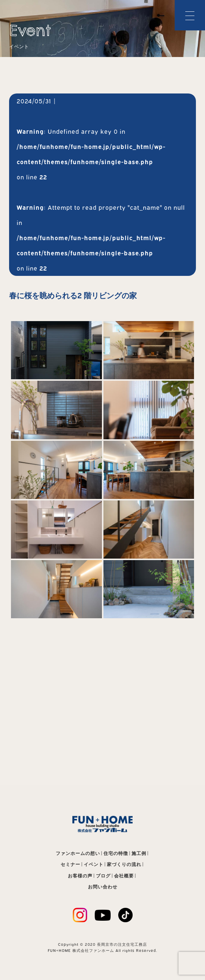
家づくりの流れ (124, 864)
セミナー (70, 864)
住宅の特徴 (116, 853)
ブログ (103, 876)
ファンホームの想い (78, 853)
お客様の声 (80, 876)
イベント (94, 864)
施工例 (139, 853)
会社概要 (124, 876)
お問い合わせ (103, 887)
